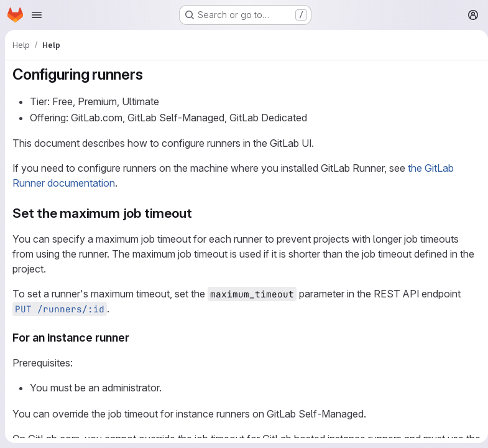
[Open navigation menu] (37, 15)
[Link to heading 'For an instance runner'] (136, 338)
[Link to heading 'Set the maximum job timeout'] (199, 213)
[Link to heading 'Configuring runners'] (150, 74)
